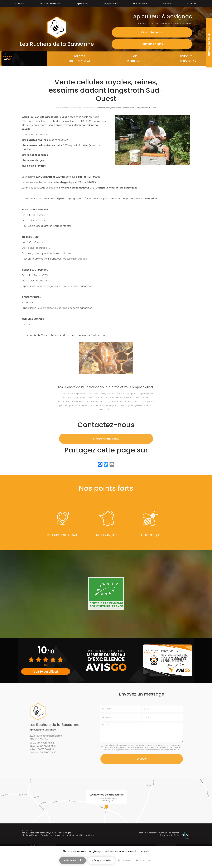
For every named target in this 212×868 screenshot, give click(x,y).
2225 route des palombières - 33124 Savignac (163, 24)
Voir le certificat (46, 672)
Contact (192, 4)
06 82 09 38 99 (27, 61)
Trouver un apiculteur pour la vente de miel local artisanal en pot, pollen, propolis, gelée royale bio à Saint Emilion (106, 405)
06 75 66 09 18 (132, 61)
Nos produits (111, 4)
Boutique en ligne (172, 44)
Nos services (140, 4)
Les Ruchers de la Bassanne (69, 108)
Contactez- (172, 32)
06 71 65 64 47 (185, 61)
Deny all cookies (101, 862)
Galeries (167, 4)
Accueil (19, 4)
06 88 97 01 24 (80, 61)
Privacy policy (145, 862)
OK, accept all (73, 862)
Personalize (125, 862)
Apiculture (83, 4)
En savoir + (27, 845)
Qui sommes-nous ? (50, 4)
